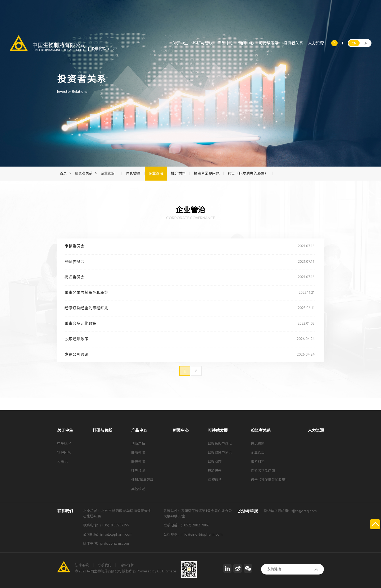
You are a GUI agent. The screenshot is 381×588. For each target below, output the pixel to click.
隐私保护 (127, 565)
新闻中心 (246, 46)
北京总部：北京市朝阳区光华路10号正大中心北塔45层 (117, 514)
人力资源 (316, 46)
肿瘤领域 (138, 453)
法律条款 (82, 565)
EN (366, 43)
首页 (63, 173)
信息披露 (258, 444)
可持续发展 (269, 46)
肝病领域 (138, 461)
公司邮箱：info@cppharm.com (108, 534)
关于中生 (180, 46)
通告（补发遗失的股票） (270, 480)
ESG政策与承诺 (220, 453)
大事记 (62, 461)
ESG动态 (215, 461)
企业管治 (258, 453)
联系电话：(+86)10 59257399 (106, 525)
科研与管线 (203, 46)
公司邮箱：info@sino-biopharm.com (193, 534)
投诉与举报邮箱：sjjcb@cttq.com (290, 511)
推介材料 (258, 461)
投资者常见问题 (263, 471)
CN (354, 43)
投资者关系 (293, 46)
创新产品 (138, 444)
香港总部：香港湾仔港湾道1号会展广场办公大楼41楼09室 (198, 514)
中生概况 (64, 444)
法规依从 (215, 480)
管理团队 (64, 453)
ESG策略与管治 (220, 444)
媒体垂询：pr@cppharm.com (106, 543)
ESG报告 (215, 471)
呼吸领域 (138, 471)
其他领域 (138, 489)
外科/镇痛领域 (142, 480)
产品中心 (225, 46)
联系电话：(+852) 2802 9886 (186, 525)
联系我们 (105, 565)
